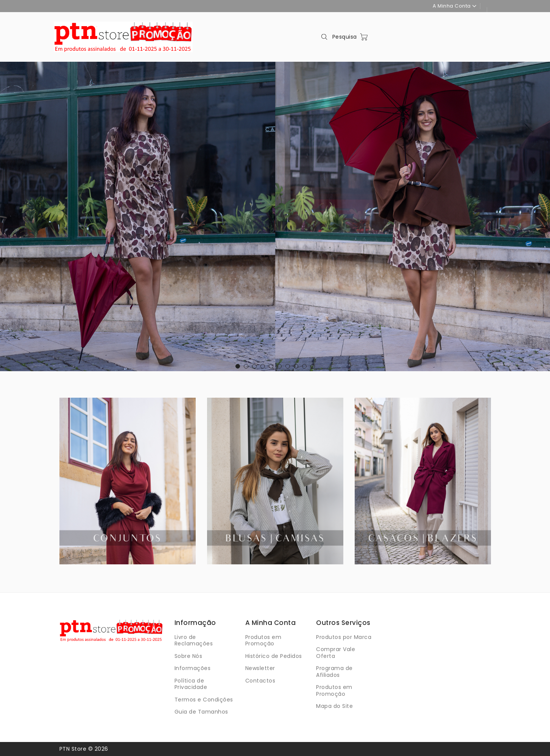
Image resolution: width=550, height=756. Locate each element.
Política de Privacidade (191, 684)
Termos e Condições (204, 700)
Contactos (260, 681)
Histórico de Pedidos (274, 656)
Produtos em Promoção (263, 640)
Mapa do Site (334, 706)
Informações (193, 668)
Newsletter (260, 668)
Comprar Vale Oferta (336, 653)
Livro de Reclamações (194, 640)
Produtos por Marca (344, 637)
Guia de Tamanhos (201, 712)
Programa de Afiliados (334, 672)
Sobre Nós (189, 656)
